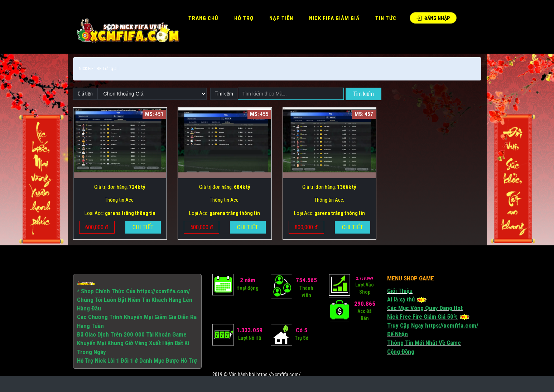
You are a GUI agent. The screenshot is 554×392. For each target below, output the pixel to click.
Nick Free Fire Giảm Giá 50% (422, 317)
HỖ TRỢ (244, 18)
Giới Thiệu (400, 291)
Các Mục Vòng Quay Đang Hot (425, 308)
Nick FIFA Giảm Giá (334, 18)
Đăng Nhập (433, 18)
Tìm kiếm (363, 94)
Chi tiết (143, 227)
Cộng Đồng (401, 352)
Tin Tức (386, 18)
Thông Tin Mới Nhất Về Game (424, 343)
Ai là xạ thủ (401, 299)
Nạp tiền (281, 18)
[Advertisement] (257, 356)
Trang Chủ (203, 18)
